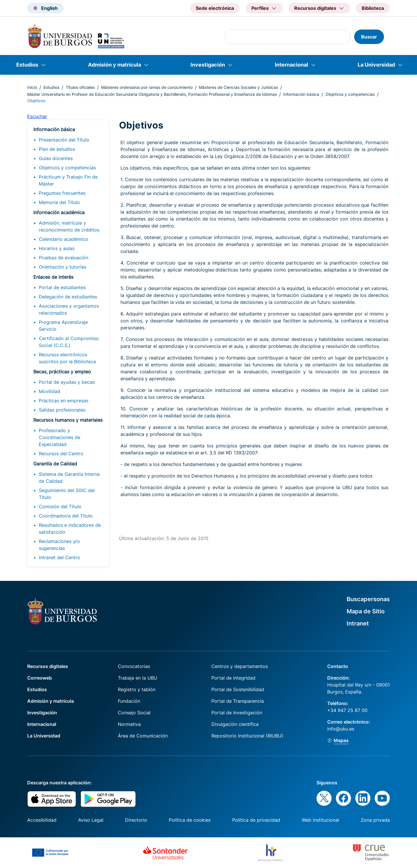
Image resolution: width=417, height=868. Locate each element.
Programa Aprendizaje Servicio (63, 326)
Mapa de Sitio (366, 611)
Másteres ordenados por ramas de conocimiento (147, 87)
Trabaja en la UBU (138, 678)
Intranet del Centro (60, 557)
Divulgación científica (235, 724)
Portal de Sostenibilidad (238, 689)
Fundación (129, 701)
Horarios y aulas (57, 248)
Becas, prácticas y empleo (62, 372)
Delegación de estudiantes (68, 297)
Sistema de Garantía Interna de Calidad (69, 478)
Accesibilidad (42, 820)
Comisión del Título (60, 507)
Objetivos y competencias (350, 94)
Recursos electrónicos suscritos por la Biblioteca (67, 358)
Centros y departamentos (240, 666)
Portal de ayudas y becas (67, 382)
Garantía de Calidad (55, 464)
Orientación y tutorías (63, 267)
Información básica (301, 94)
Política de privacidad (256, 820)
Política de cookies (190, 820)
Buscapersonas (368, 599)
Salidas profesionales (62, 410)
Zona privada (375, 820)
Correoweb (40, 678)
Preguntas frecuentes (62, 193)
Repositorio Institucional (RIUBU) (247, 736)
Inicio (32, 87)
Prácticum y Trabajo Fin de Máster (68, 180)
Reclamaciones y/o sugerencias (59, 545)
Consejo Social (134, 713)
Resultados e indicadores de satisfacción (70, 528)
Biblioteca (373, 8)
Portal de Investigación (237, 713)
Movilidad (50, 391)
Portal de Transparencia (238, 701)
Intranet (358, 623)
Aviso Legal (91, 820)
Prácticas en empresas (64, 401)
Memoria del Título (59, 202)
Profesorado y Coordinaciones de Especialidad (60, 437)
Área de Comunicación (143, 736)
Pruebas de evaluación (64, 258)
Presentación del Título (64, 140)
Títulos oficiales (80, 87)
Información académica (59, 212)
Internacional (291, 65)
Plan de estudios (57, 149)
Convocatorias (134, 666)
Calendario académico (63, 239)
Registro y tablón (137, 689)
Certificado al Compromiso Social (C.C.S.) (69, 342)
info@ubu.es (341, 729)
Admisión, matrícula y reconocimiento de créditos (69, 226)
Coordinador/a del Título (66, 516)
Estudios (27, 65)
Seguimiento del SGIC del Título (67, 494)
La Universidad (376, 65)
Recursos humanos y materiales (68, 420)
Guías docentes (56, 158)
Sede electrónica (215, 8)
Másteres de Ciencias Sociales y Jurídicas (238, 87)
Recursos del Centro (61, 454)
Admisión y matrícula (115, 65)
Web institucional (320, 820)
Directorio (136, 820)
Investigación (208, 65)
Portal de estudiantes (62, 287)
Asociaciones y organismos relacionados (69, 309)
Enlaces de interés (53, 277)
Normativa (129, 724)
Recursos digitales (48, 666)
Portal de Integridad (233, 678)
